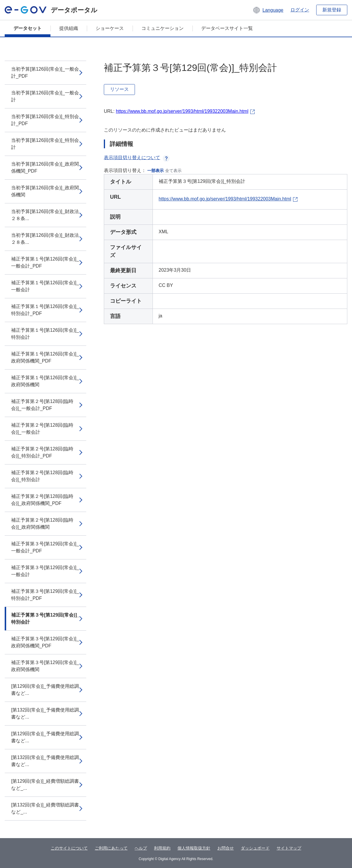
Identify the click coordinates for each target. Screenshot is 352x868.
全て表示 (173, 171)
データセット (28, 28)
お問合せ (226, 848)
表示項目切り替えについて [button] (137, 158)
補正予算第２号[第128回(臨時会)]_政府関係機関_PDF (42, 500)
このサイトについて (69, 848)
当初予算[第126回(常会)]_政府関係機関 (45, 191)
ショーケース (110, 28)
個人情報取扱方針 (194, 848)
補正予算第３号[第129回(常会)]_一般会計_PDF (45, 547)
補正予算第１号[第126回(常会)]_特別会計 (45, 334)
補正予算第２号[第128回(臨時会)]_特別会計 (42, 476)
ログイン (300, 10)
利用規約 (162, 848)
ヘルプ (141, 848)
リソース (119, 89)
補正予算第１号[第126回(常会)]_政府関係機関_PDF (45, 357)
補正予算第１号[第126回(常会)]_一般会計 (45, 286)
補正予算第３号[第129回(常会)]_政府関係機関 (45, 666)
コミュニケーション (163, 28)
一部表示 (155, 171)
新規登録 (332, 10)
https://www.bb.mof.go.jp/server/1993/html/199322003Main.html (182, 111)
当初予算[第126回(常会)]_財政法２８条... (45, 215)
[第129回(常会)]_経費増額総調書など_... (45, 785)
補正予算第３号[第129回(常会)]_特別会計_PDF (45, 595)
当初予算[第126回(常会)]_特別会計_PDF (45, 120)
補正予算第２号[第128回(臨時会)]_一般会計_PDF (42, 405)
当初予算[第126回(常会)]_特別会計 (45, 144)
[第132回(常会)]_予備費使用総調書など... (45, 713)
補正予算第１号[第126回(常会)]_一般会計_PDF (45, 262)
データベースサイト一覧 (227, 28)
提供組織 (69, 28)
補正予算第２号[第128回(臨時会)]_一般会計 (42, 429)
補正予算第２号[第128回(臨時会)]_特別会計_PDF (42, 452)
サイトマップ (289, 848)
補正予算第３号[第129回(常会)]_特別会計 (45, 618)
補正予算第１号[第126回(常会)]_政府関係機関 (45, 381)
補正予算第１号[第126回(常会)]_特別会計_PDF (45, 310)
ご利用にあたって (111, 848)
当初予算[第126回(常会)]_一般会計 (45, 96)
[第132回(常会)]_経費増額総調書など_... (45, 808)
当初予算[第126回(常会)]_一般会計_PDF (45, 73)
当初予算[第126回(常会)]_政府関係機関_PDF (45, 167)
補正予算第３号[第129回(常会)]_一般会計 (45, 571)
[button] (268, 10)
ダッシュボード (255, 848)
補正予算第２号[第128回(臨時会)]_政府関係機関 (42, 524)
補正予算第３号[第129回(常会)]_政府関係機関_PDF (45, 642)
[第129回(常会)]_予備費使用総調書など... (45, 690)
